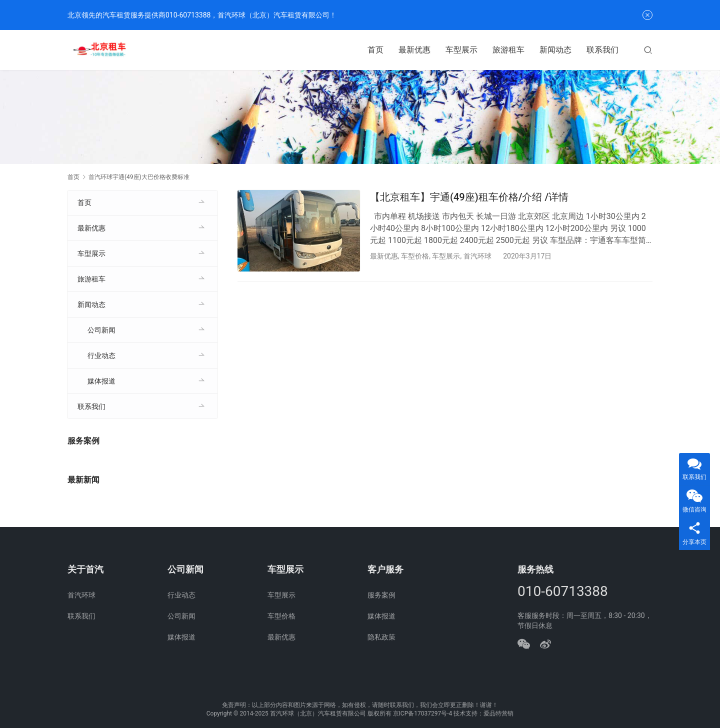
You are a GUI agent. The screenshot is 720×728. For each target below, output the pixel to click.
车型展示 (461, 50)
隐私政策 (381, 637)
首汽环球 (477, 256)
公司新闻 (101, 330)
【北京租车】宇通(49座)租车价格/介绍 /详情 (469, 197)
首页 (375, 50)
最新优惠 (414, 50)
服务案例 (381, 595)
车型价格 (415, 256)
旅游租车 (508, 50)
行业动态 (101, 355)
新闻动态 (555, 50)
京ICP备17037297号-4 (423, 713)
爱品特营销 (498, 713)
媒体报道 (101, 381)
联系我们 (602, 50)
